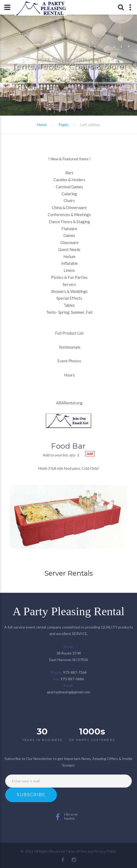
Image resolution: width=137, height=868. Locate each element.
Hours (69, 375)
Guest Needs (69, 249)
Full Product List (69, 333)
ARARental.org (69, 403)
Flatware (69, 229)
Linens (69, 270)
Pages (64, 125)
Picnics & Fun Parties (69, 277)
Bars (69, 173)
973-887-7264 (75, 672)
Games (69, 235)
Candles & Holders (69, 180)
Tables (69, 305)
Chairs (69, 200)
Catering (69, 194)
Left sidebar (90, 125)
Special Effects (69, 298)
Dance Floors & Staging (69, 222)
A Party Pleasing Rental (68, 611)
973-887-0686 (72, 679)
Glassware (69, 242)
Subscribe (31, 795)
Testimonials (69, 347)
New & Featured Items (69, 159)
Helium (69, 256)
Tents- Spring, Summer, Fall (69, 312)
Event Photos (69, 361)
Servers (69, 284)
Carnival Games (69, 187)
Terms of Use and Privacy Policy (91, 851)
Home (42, 125)
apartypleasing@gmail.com (68, 692)
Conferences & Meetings (69, 215)
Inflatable (69, 263)
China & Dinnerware (69, 207)
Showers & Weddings (69, 291)
